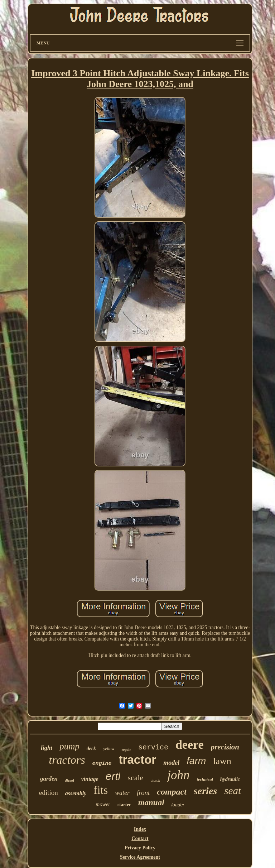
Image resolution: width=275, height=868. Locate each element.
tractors (67, 760)
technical (205, 780)
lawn (222, 761)
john (178, 775)
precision (225, 747)
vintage (90, 779)
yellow (109, 749)
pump (69, 746)
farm (196, 761)
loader (178, 805)
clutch (155, 780)
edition (49, 793)
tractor (138, 760)
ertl (113, 776)
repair (126, 750)
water (122, 793)
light (47, 748)
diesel (69, 780)
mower (103, 804)
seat (233, 791)
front (143, 793)
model (171, 763)
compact (172, 792)
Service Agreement (140, 857)
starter (124, 804)
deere (190, 745)
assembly (76, 793)
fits (101, 790)
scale (135, 778)
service (153, 747)
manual (151, 803)
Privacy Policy (140, 848)
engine (102, 764)
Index (140, 829)
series (205, 791)
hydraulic (230, 779)
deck (91, 749)
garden (49, 779)
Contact (140, 838)
